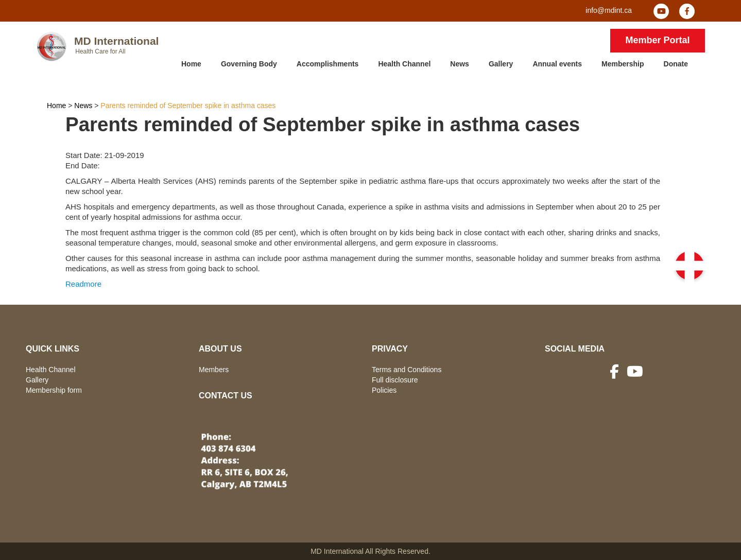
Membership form (54, 390)
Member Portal (657, 40)
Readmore (83, 284)
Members (214, 370)
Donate (676, 64)
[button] (690, 266)
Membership (623, 64)
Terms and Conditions (407, 370)
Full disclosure (395, 380)
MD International (117, 41)
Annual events (557, 64)
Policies (384, 390)
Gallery (501, 64)
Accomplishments (328, 64)
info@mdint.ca (609, 10)
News (460, 64)
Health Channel (404, 64)
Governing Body (249, 64)
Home (191, 64)
